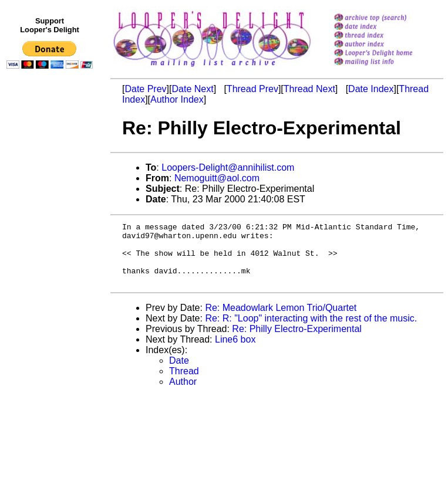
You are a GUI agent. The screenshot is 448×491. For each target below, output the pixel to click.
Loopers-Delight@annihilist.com (228, 167)
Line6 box (235, 352)
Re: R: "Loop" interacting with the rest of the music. (311, 331)
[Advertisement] (52, 315)
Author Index (177, 99)
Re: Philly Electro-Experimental (297, 341)
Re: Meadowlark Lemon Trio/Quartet (281, 320)
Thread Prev (252, 89)
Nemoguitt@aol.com (217, 178)
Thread (184, 383)
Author (183, 394)
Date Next (192, 89)
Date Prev (145, 89)
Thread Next (309, 89)
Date (179, 373)
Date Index (371, 89)
